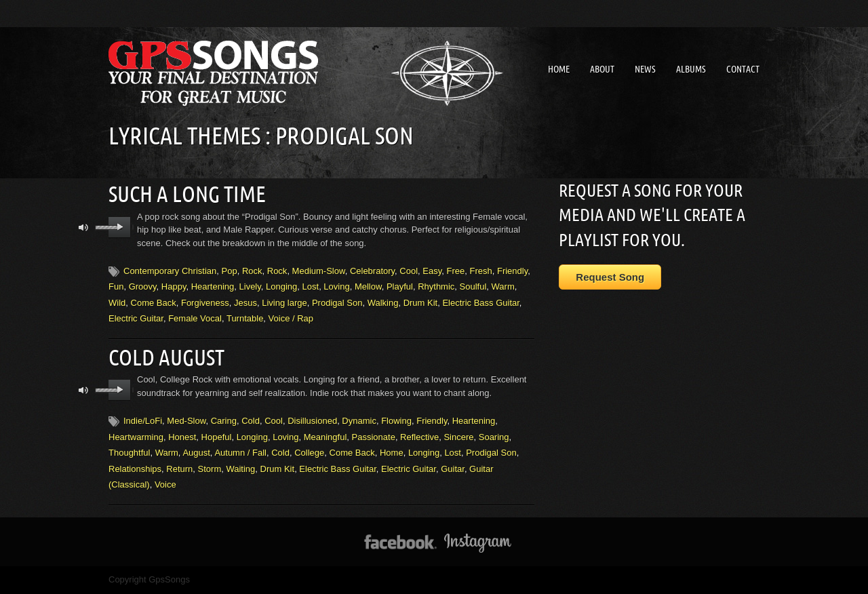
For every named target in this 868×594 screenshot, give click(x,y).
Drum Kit (421, 302)
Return (179, 468)
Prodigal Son (337, 302)
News (645, 69)
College (309, 451)
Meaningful (325, 436)
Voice (165, 483)
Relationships (135, 468)
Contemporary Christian (170, 270)
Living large (284, 302)
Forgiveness (205, 302)
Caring (224, 419)
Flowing (396, 419)
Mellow (368, 286)
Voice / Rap (291, 318)
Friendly (512, 270)
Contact (743, 69)
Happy (174, 286)
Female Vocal (195, 318)
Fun (116, 286)
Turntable (245, 318)
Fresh (480, 270)
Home (559, 69)
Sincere (458, 436)
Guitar (453, 468)
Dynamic (359, 419)
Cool (409, 270)
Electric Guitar (136, 318)
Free (456, 270)
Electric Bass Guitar (480, 302)
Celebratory (372, 270)
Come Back (154, 302)
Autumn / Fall (240, 451)
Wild (117, 302)
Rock (252, 270)
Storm (210, 468)
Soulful (473, 286)
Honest (182, 436)
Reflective (419, 436)
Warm (503, 286)
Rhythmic (436, 286)
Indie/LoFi (143, 419)
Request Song (610, 277)
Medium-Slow (319, 270)
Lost (311, 286)
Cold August (166, 356)
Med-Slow (186, 419)
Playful (400, 286)
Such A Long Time (187, 193)
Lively (250, 286)
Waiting (240, 468)
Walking (383, 302)
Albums (691, 69)
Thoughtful (129, 451)
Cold (251, 419)
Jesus (245, 302)
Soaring (494, 436)
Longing (281, 286)
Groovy (143, 286)
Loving (336, 286)
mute (84, 227)
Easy (432, 270)
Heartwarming (136, 436)
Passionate (374, 436)
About (602, 69)
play (120, 226)
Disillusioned (312, 419)
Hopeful (217, 436)
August (196, 451)
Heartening (213, 286)
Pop (230, 270)
